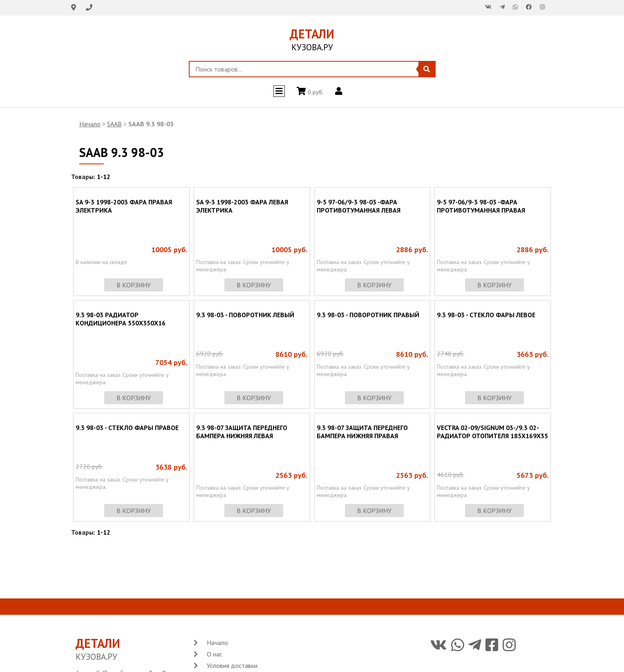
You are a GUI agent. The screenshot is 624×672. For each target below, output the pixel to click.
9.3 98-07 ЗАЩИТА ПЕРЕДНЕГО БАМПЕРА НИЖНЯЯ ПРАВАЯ (362, 432)
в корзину (134, 285)
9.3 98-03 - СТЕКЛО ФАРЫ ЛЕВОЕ (486, 315)
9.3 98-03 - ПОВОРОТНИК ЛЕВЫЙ (245, 315)
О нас (215, 654)
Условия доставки (232, 665)
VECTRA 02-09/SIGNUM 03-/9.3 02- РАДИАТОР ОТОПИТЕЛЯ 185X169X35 (492, 432)
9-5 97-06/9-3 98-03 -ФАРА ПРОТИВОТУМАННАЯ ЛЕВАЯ (359, 206)
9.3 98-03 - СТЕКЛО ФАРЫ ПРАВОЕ (127, 428)
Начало (90, 124)
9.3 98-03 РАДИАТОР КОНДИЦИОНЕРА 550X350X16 (121, 319)
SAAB (114, 124)
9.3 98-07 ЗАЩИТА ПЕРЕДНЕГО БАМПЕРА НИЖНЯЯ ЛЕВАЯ (242, 432)
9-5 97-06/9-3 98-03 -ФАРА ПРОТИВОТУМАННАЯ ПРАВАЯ (481, 206)
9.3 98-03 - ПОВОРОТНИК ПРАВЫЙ (368, 315)
